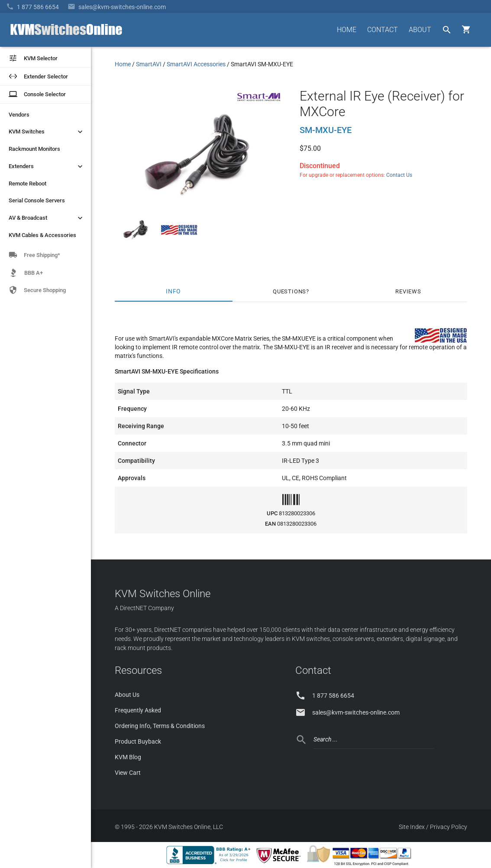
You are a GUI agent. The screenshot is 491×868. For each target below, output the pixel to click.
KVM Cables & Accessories (42, 235)
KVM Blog (128, 757)
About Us (127, 695)
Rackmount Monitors (34, 149)
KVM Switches (47, 132)
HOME (347, 30)
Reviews (408, 291)
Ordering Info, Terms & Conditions (160, 726)
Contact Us (399, 175)
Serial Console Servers (37, 200)
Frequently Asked (138, 710)
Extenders (47, 166)
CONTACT (383, 30)
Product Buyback (138, 741)
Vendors (19, 115)
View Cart (128, 773)
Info (173, 291)
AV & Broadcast (47, 218)
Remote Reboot (27, 184)
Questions (289, 291)
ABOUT (420, 30)
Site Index (412, 827)
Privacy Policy (449, 827)
